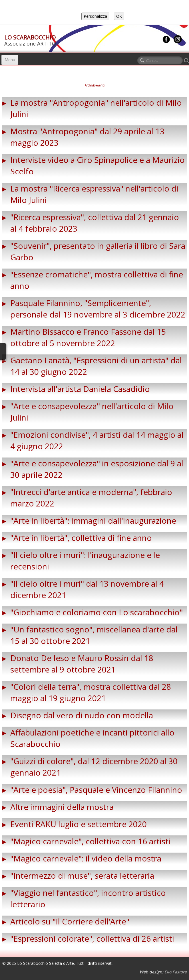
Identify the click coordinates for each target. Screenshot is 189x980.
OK (119, 16)
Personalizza (95, 16)
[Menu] (10, 60)
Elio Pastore (176, 972)
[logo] (30, 39)
